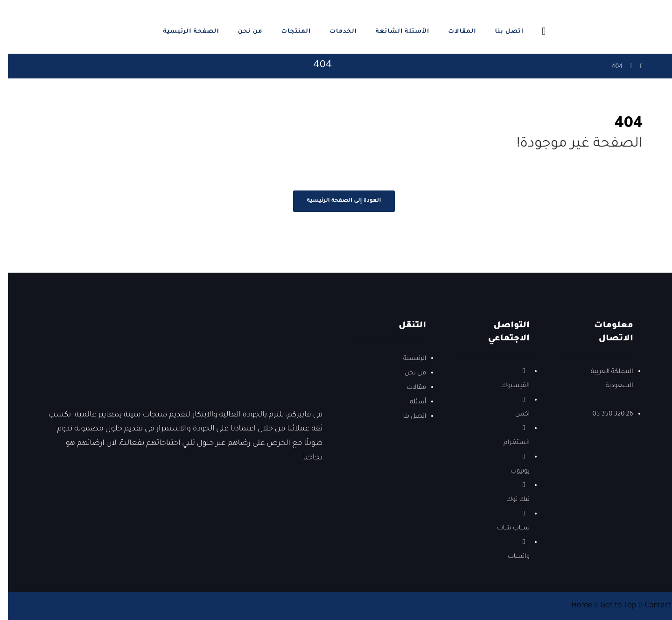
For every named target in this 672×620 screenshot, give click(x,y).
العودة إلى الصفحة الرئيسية (336, 201)
